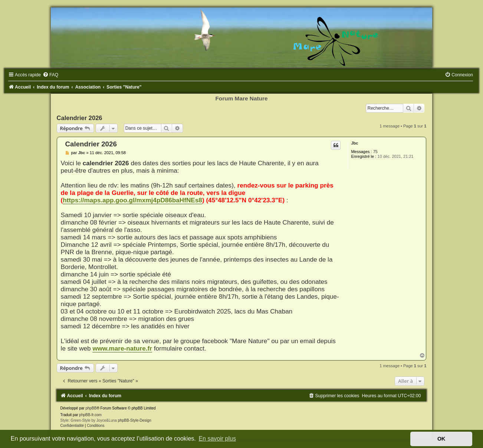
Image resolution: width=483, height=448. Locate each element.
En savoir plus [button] (217, 439)
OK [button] (441, 439)
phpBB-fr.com (90, 415)
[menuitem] (50, 75)
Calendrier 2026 (80, 118)
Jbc (354, 143)
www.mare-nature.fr (122, 348)
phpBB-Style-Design (135, 420)
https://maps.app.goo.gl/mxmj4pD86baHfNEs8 (132, 200)
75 (375, 152)
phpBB (91, 408)
